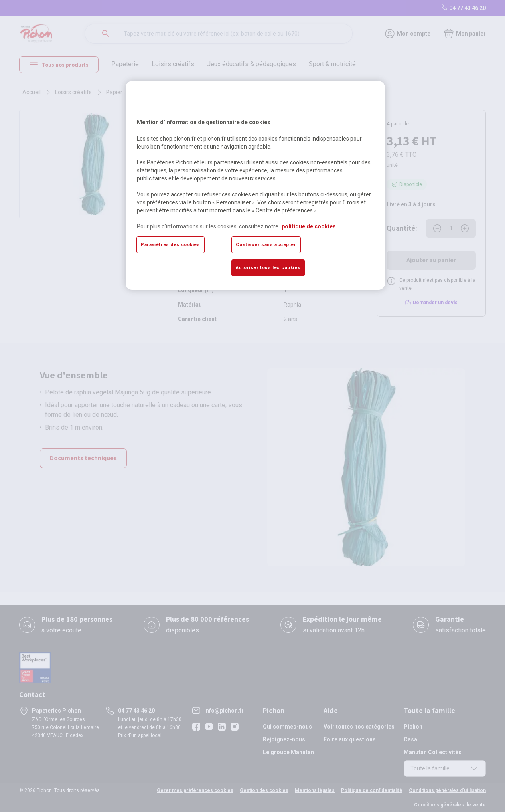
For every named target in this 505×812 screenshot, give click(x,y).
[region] (255, 185)
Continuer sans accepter (266, 244)
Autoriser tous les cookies (268, 267)
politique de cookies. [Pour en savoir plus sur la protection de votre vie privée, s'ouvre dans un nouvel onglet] (310, 226)
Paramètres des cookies (171, 244)
